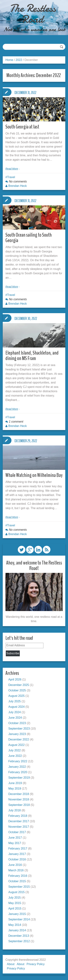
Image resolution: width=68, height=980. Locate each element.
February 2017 (18, 849)
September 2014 (19, 919)
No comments (18, 181)
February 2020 (18, 772)
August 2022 (17, 745)
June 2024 (15, 718)
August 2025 (17, 696)
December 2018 (19, 794)
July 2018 (15, 810)
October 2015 (17, 881)
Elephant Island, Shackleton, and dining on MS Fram (32, 356)
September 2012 (19, 941)
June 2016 (15, 865)
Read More (12, 169)
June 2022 (15, 756)
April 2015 (15, 908)
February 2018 (18, 816)
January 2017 (17, 854)
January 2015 (17, 914)
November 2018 (19, 799)
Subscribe (13, 653)
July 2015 (15, 898)
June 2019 (15, 783)
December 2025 (19, 685)
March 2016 (16, 870)
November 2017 (19, 827)
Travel (11, 177)
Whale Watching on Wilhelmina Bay (34, 475)
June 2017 (15, 838)
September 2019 (19, 778)
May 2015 (15, 903)
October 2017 (17, 832)
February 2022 (18, 761)
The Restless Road (33, 14)
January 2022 (17, 767)
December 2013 (19, 936)
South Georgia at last (22, 127)
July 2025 (15, 701)
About (11, 964)
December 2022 (19, 739)
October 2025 (17, 690)
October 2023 (17, 723)
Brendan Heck (17, 186)
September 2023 (19, 729)
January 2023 (17, 734)
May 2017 (15, 843)
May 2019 (15, 789)
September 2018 (19, 805)
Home (9, 60)
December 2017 (19, 821)
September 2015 (19, 887)
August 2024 (17, 707)
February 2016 (18, 876)
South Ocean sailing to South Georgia (29, 238)
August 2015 (17, 892)
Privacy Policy (36, 964)
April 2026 (15, 679)
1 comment (16, 422)
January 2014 (17, 930)
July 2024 (15, 712)
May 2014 (15, 925)
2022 (19, 60)
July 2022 (15, 750)
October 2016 (17, 859)
